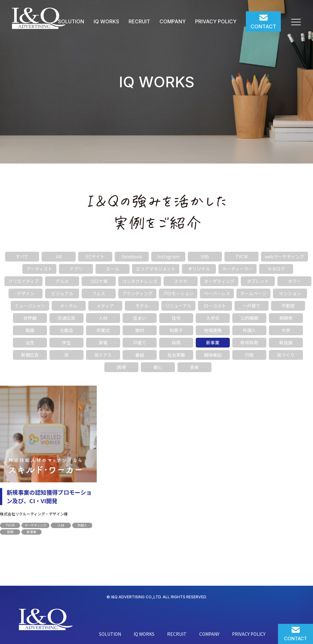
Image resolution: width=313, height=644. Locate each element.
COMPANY (173, 21)
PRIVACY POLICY (216, 21)
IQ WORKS (106, 21)
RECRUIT (139, 21)
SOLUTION (71, 21)
